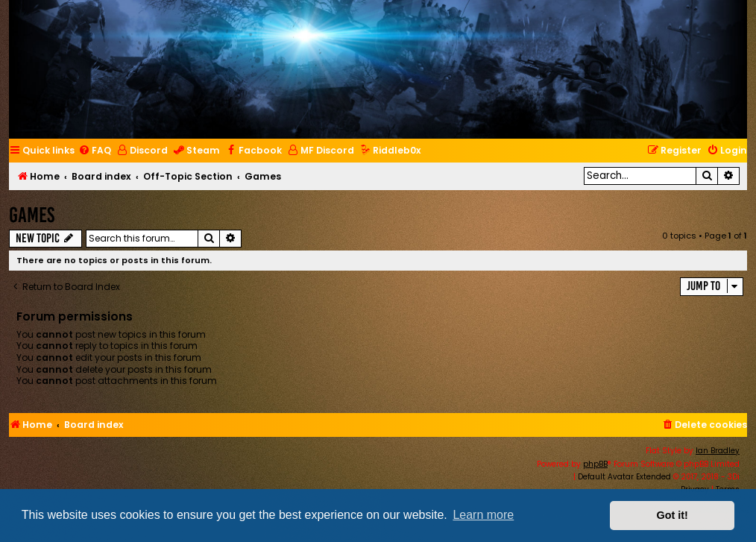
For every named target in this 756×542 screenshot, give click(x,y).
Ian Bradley (718, 451)
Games (32, 215)
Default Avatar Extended (624, 477)
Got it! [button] (672, 515)
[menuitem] (95, 151)
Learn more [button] (483, 515)
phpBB (595, 464)
